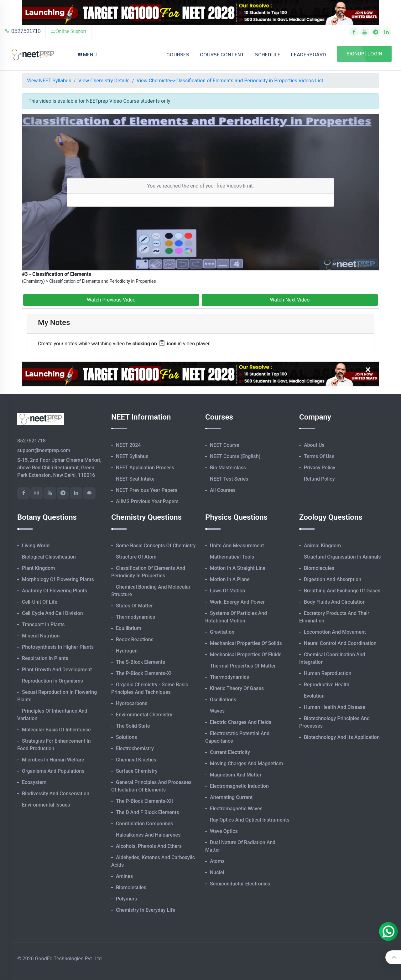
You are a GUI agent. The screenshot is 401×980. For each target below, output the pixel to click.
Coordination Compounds (145, 824)
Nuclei (217, 872)
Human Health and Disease (335, 707)
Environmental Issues (46, 805)
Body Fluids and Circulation (335, 602)
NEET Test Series (229, 479)
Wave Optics (224, 831)
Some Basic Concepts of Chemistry (156, 546)
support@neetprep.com (44, 450)
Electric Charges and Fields (241, 722)
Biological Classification (49, 557)
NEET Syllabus (132, 456)
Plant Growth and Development (57, 670)
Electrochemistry (135, 748)
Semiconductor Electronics (240, 884)
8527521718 (23, 31)
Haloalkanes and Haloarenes (148, 835)
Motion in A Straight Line (238, 568)
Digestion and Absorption (333, 579)
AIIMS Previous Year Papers (147, 501)
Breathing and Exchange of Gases (342, 591)
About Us (314, 445)
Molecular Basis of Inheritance (56, 730)
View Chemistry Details (104, 81)
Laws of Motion (227, 591)
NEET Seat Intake (135, 479)
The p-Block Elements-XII (144, 801)
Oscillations (223, 700)
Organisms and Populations (53, 771)
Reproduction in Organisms (52, 681)
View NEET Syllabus (49, 81)
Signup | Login (364, 54)
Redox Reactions (135, 640)
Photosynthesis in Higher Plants (58, 647)
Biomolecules (131, 887)
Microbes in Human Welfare (53, 760)
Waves (217, 711)
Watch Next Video (290, 300)
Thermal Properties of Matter (243, 666)
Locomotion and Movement (335, 632)
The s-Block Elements (141, 662)
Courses (178, 55)
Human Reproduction (328, 673)
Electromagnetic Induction (239, 786)
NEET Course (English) (235, 456)
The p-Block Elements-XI (144, 673)
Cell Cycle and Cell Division (52, 613)
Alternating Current (231, 797)
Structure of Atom (136, 557)
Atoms (217, 861)
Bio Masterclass (228, 468)
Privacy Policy (320, 468)
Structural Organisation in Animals (342, 557)
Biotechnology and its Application (342, 737)
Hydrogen (127, 651)
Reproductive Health (327, 685)
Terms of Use (319, 456)
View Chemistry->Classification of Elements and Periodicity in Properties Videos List (230, 81)
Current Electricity (230, 752)
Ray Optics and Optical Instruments (250, 820)
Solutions (126, 737)
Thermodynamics (135, 617)
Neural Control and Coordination (340, 643)
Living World (36, 546)
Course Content (222, 55)
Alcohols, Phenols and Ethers (149, 846)
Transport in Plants (43, 624)
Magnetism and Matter (236, 775)
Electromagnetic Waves (236, 809)
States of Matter (134, 606)
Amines (124, 876)
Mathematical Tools (232, 557)
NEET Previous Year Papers (147, 490)
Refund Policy (319, 479)
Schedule (268, 55)
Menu (87, 55)
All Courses (223, 490)
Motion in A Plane (230, 579)
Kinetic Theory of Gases (237, 688)
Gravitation (222, 632)
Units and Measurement (237, 546)
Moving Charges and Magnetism (246, 763)
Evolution (314, 696)
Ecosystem (34, 782)
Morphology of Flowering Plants (58, 579)
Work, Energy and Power (237, 602)
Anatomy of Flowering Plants (55, 591)
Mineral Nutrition (41, 636)
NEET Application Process (145, 468)
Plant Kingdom (38, 568)
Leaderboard (309, 55)
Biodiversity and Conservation (56, 794)
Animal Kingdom (322, 546)
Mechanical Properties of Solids (246, 643)
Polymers (127, 899)
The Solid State (133, 726)
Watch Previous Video (111, 300)
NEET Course (225, 445)
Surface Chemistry (137, 771)
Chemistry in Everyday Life (146, 910)
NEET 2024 (128, 445)
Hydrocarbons (132, 703)
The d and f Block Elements (147, 812)
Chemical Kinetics (136, 760)
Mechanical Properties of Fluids (246, 655)
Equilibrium (129, 628)
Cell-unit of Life (40, 602)
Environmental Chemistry (144, 715)
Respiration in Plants (45, 658)
